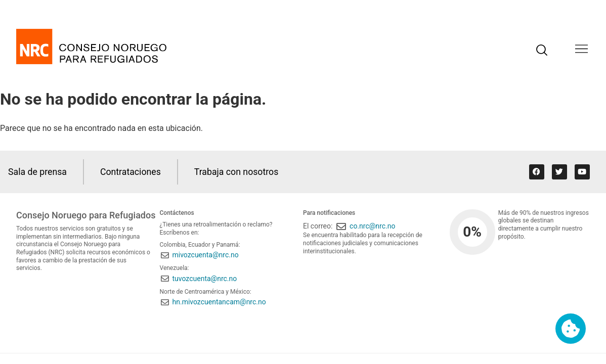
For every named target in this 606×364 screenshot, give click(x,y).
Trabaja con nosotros (239, 172)
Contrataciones (132, 172)
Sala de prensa (38, 172)
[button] (581, 50)
